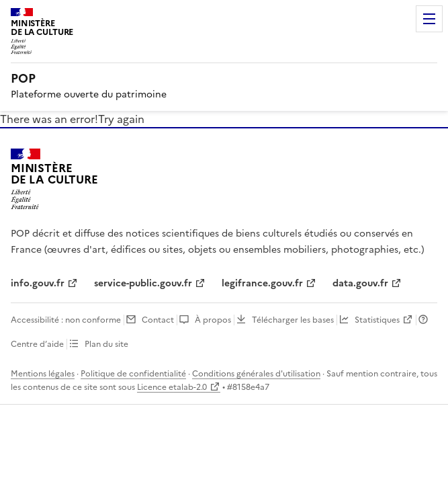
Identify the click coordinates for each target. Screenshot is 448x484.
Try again (121, 119)
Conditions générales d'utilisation (256, 374)
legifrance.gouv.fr (262, 283)
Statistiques (377, 320)
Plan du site (106, 344)
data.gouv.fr (360, 283)
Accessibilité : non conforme (66, 320)
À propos (213, 320)
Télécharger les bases (293, 320)
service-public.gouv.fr (143, 283)
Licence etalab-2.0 (172, 387)
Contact (158, 320)
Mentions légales (43, 374)
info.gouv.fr (38, 283)
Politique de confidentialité (133, 374)
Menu (429, 19)
